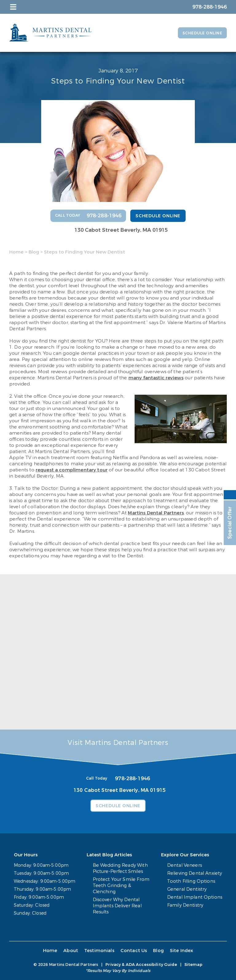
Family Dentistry (187, 905)
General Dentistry (189, 889)
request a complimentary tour (72, 470)
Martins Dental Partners (156, 513)
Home (16, 252)
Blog (34, 252)
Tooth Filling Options (193, 881)
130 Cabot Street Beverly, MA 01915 (121, 230)
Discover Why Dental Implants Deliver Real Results (117, 906)
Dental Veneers (186, 865)
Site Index (179, 951)
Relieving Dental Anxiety (196, 873)
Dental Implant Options (196, 897)
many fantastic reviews (156, 378)
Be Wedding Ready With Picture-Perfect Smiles (120, 868)
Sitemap (193, 965)
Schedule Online (200, 33)
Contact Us (133, 951)
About (72, 951)
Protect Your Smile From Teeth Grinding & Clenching (121, 886)
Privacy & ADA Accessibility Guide (141, 965)
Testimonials (99, 951)
